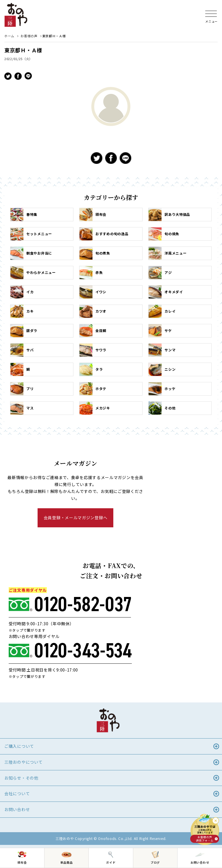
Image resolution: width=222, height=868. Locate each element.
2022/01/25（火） (18, 59)
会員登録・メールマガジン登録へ (76, 518)
